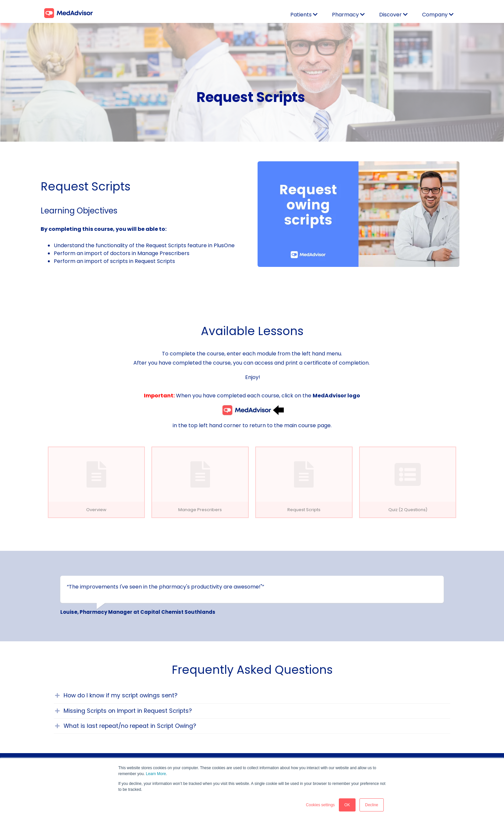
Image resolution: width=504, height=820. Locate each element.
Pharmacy (345, 15)
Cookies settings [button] (320, 805)
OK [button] (347, 805)
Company (435, 15)
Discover (390, 15)
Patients (302, 15)
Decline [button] (372, 805)
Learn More (156, 774)
